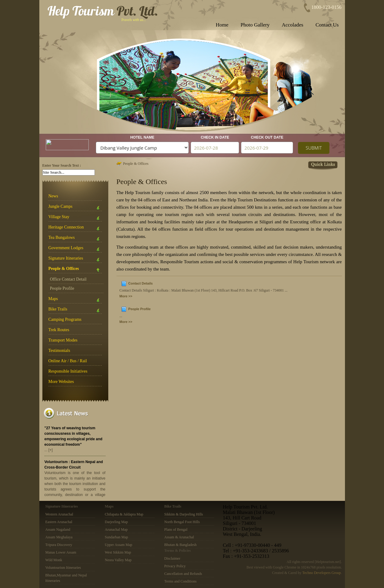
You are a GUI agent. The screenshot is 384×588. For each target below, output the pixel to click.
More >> (126, 296)
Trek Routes (59, 330)
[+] (51, 450)
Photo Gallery (255, 25)
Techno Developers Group (321, 573)
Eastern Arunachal (59, 522)
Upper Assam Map (119, 545)
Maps (75, 300)
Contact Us (327, 25)
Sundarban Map (117, 537)
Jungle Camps (75, 208)
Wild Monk (54, 560)
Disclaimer (172, 558)
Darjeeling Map (117, 522)
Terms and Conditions (181, 581)
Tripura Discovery (59, 545)
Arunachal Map (116, 530)
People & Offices (136, 164)
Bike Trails (75, 310)
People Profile (62, 288)
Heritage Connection (75, 228)
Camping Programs (65, 319)
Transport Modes (63, 340)
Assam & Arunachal (179, 537)
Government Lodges (75, 249)
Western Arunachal (59, 514)
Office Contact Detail (68, 279)
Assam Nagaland (58, 530)
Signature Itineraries (75, 259)
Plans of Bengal (176, 530)
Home (222, 25)
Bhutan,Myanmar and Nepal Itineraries (66, 578)
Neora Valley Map (118, 560)
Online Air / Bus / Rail (68, 361)
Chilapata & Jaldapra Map (124, 514)
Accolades (293, 25)
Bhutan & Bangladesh (181, 545)
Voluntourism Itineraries (63, 568)
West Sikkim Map (118, 552)
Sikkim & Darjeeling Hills (184, 514)
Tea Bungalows (75, 239)
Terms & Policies (178, 551)
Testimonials (59, 351)
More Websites (61, 382)
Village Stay (75, 218)
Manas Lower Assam (61, 552)
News (53, 196)
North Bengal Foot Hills (182, 522)
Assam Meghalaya (59, 537)
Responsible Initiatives (68, 371)
